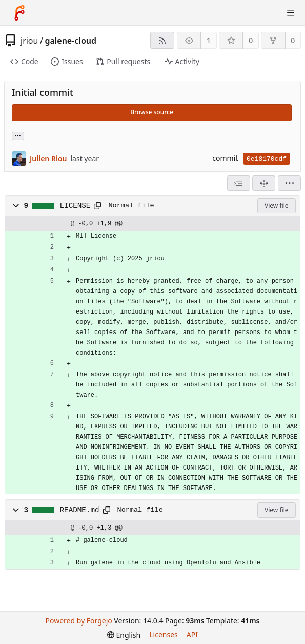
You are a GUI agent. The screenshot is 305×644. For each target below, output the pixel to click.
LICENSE (75, 206)
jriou (29, 41)
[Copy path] (97, 206)
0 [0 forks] (293, 40)
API (192, 635)
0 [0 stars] (251, 40)
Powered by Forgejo (79, 621)
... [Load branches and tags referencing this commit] (18, 135)
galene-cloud (70, 41)
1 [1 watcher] (209, 40)
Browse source (152, 112)
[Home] (19, 13)
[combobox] (239, 183)
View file (276, 206)
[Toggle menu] (291, 13)
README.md (80, 510)
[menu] (289, 183)
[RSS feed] (162, 40)
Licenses (164, 635)
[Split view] (264, 183)
